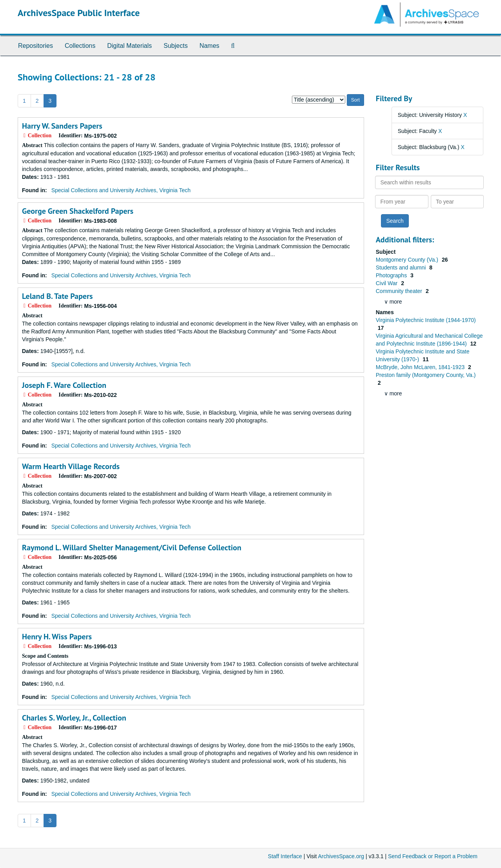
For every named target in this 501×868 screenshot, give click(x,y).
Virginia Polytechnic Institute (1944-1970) (426, 320)
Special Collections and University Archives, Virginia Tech (121, 190)
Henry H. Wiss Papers (57, 637)
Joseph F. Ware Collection (64, 385)
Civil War (387, 283)
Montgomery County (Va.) (408, 260)
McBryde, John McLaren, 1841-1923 (421, 367)
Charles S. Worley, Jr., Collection (74, 718)
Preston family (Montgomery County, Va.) (426, 375)
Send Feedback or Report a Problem (433, 856)
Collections (80, 46)
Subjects (176, 46)
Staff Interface (285, 856)
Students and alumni (402, 267)
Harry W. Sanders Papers (62, 126)
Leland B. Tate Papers (57, 296)
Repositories (36, 46)
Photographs (392, 275)
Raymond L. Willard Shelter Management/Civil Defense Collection (132, 548)
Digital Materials (129, 46)
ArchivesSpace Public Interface (79, 13)
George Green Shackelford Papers (78, 211)
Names (209, 46)
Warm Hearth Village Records (71, 466)
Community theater (400, 291)
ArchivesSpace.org (341, 856)
